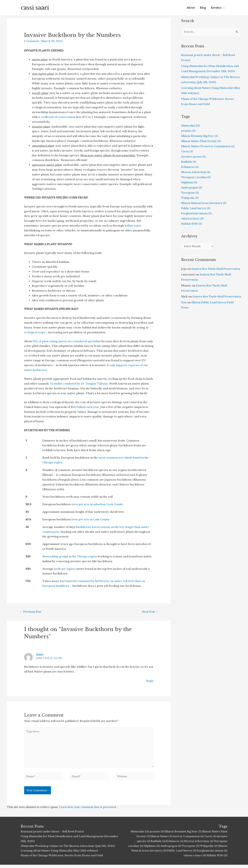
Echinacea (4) (190, 167)
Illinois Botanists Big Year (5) (200, 136)
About (191, 8)
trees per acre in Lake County (92, 519)
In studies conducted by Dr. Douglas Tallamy (80, 384)
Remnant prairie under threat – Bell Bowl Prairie (54, 835)
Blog (203, 8)
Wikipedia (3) (190, 198)
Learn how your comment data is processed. (89, 810)
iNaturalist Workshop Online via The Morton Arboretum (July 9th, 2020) (70, 849)
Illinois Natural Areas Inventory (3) (205, 203)
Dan (184, 313)
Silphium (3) (190, 183)
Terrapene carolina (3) (197, 177)
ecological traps (35, 332)
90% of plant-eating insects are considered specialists (68, 341)
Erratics (216, 8)
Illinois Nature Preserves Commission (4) (209, 146)
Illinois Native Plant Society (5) (201, 141)
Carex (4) (187, 152)
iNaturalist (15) (191, 126)
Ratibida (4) (189, 162)
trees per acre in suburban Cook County (99, 504)
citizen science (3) (193, 219)
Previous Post (32, 612)
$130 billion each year (86, 407)
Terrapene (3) (190, 193)
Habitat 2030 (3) (192, 224)
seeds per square (65, 569)
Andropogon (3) (192, 188)
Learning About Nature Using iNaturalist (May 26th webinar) (61, 854)
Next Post (149, 612)
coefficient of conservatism (59, 117)
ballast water (133, 226)
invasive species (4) (194, 157)
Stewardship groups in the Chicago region (71, 556)
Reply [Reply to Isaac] (150, 681)
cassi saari (36, 8)
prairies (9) (188, 131)
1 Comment (32, 41)
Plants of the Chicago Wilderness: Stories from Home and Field (63, 859)
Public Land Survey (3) (197, 208)
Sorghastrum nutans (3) (197, 214)
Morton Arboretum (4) (196, 172)
